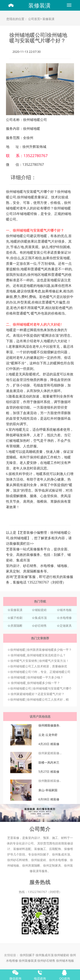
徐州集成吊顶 (45, 955)
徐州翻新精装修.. (50, 781)
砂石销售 (41, 626)
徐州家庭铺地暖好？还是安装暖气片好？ (38, 694)
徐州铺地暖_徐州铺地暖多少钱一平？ (35, 683)
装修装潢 (39, 5)
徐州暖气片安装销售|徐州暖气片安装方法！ (40, 661)
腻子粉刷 (16, 618)
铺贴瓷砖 (41, 610)
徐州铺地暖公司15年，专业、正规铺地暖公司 (40, 672)
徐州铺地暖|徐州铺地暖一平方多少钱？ (37, 677)
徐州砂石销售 (47, 961)
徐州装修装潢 (28, 961)
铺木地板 (66, 610)
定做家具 (66, 626)
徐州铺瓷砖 (62, 955)
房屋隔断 (16, 626)
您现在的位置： (17, 19)
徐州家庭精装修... (50, 753)
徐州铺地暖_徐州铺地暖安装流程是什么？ (38, 655)
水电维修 (66, 618)
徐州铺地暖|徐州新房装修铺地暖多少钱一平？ (41, 650)
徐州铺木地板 (65, 961)
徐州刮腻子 (27, 955)
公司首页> (35, 19)
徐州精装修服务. (49, 725)
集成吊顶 (41, 618)
